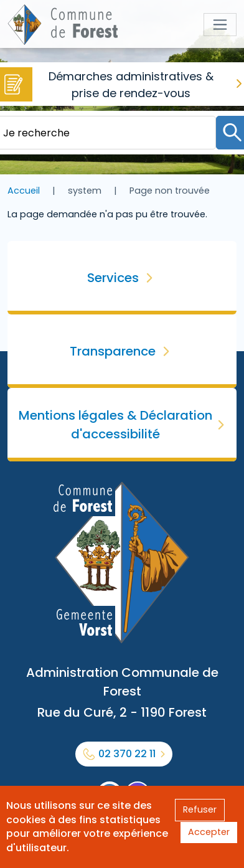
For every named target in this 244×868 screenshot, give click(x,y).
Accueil (24, 191)
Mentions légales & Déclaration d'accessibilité (115, 425)
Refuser (200, 809)
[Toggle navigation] (220, 25)
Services (113, 278)
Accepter (209, 832)
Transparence (113, 351)
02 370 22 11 (127, 754)
